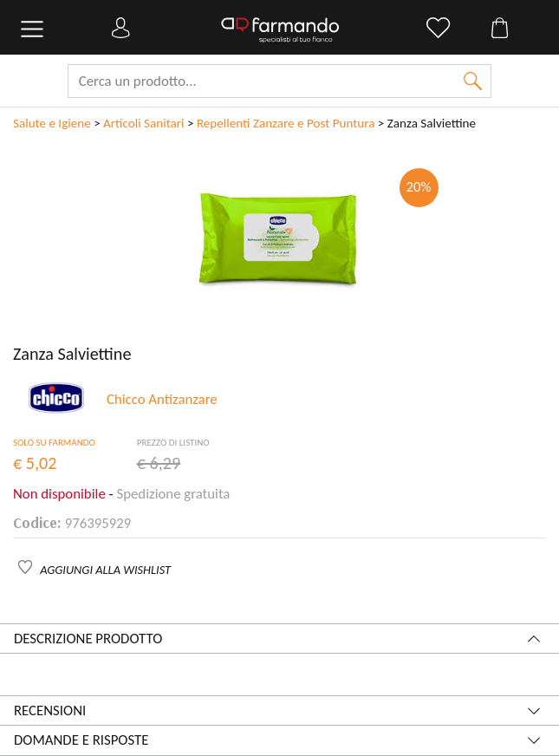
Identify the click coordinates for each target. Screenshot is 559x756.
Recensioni (50, 710)
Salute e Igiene (52, 123)
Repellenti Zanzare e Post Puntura (286, 123)
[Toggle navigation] (32, 29)
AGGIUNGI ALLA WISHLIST (105, 570)
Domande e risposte (81, 740)
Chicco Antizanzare (162, 399)
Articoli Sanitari (143, 123)
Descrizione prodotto (88, 639)
